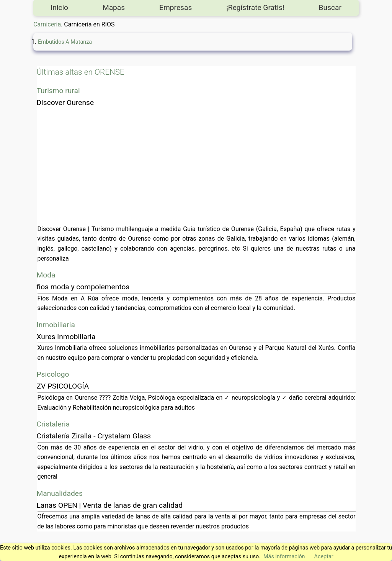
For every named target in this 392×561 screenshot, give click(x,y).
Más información (284, 557)
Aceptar (324, 557)
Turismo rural (58, 91)
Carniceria (47, 24)
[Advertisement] (197, 167)
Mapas (114, 7)
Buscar (330, 7)
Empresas (176, 7)
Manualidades (60, 493)
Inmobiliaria (56, 325)
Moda (46, 275)
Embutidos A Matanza (65, 42)
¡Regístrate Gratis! (255, 7)
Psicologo (53, 374)
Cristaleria (53, 424)
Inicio (59, 7)
